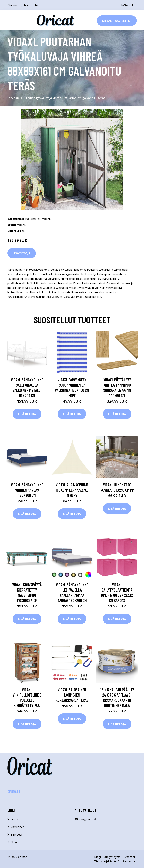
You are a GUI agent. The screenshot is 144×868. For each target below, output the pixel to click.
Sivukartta (129, 861)
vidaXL (46, 219)
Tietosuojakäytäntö (107, 861)
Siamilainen (17, 827)
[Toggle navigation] (12, 20)
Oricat (14, 819)
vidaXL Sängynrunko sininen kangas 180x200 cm (27, 490)
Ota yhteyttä (112, 857)
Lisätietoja (22, 253)
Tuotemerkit (33, 219)
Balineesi (16, 834)
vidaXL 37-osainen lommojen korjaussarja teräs (72, 695)
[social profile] (36, 5)
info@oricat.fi (127, 5)
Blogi (14, 842)
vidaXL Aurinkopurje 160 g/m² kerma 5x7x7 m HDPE (72, 490)
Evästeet (129, 857)
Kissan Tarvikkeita (117, 20)
